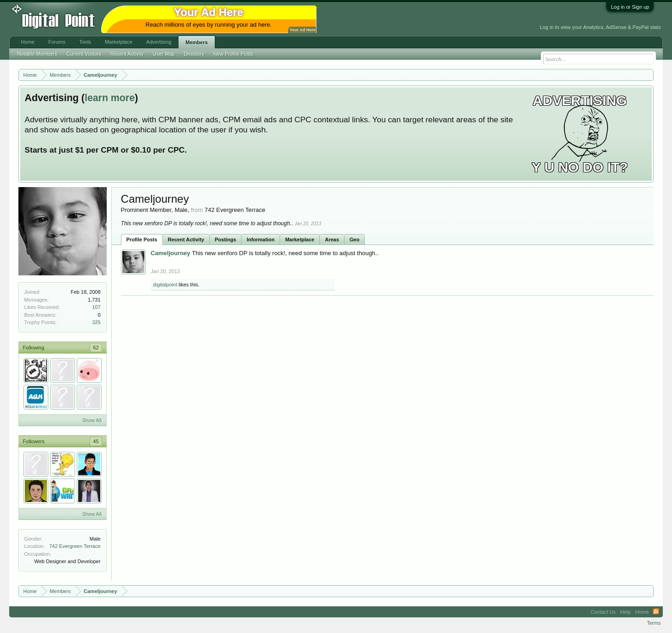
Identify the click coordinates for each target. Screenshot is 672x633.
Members (196, 42)
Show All (92, 420)
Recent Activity (186, 240)
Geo (354, 240)
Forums (57, 42)
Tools (85, 42)
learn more (110, 98)
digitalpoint (165, 285)
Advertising (159, 42)
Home (28, 42)
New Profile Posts (233, 54)
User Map (164, 54)
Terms (654, 623)
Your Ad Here (303, 30)
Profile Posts (142, 240)
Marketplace (300, 240)
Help (625, 612)
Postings (225, 240)
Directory (194, 54)
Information (261, 240)
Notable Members (37, 54)
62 (96, 348)
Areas (332, 240)
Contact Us (603, 612)
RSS (656, 612)
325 (96, 322)
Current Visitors (84, 54)
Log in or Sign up (630, 7)
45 (96, 441)
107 (96, 307)
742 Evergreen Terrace (75, 546)
